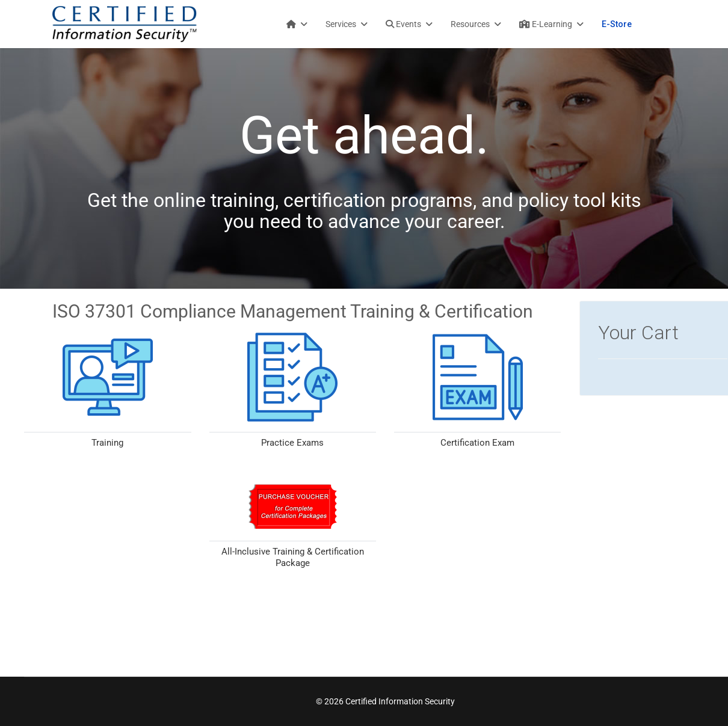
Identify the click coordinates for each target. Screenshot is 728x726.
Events (403, 24)
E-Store (617, 24)
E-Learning (546, 24)
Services (341, 24)
